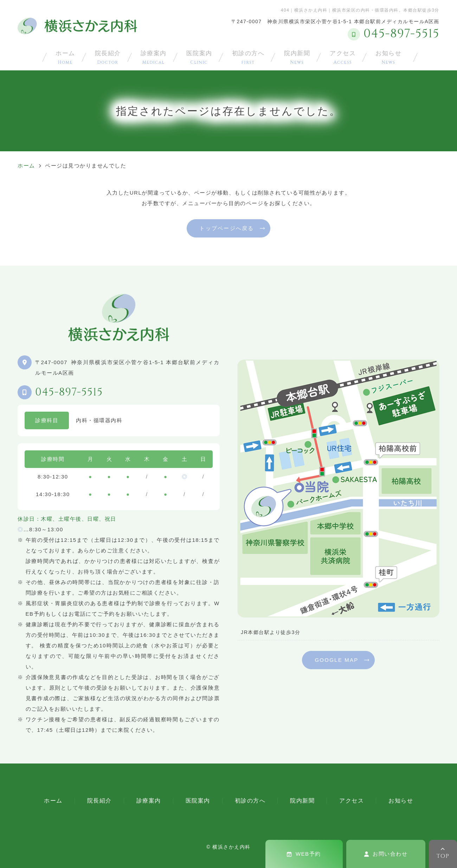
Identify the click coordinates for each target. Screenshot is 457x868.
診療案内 (154, 57)
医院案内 (199, 57)
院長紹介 (108, 57)
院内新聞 (297, 57)
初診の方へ (248, 57)
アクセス (343, 57)
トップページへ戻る (227, 228)
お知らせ (388, 57)
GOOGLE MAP (336, 660)
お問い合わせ (386, 854)
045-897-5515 (69, 392)
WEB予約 (304, 854)
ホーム (65, 57)
